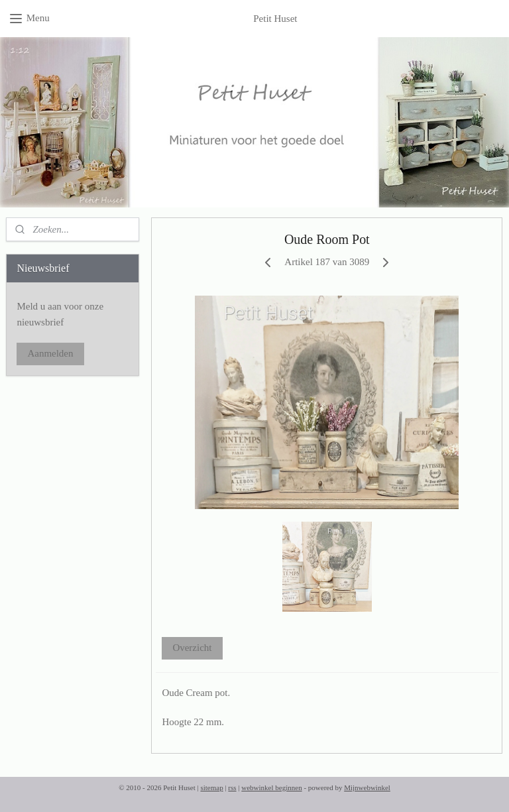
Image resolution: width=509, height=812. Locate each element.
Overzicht (193, 648)
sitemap (211, 787)
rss (232, 787)
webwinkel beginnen (271, 787)
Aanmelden (50, 353)
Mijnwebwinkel (367, 787)
